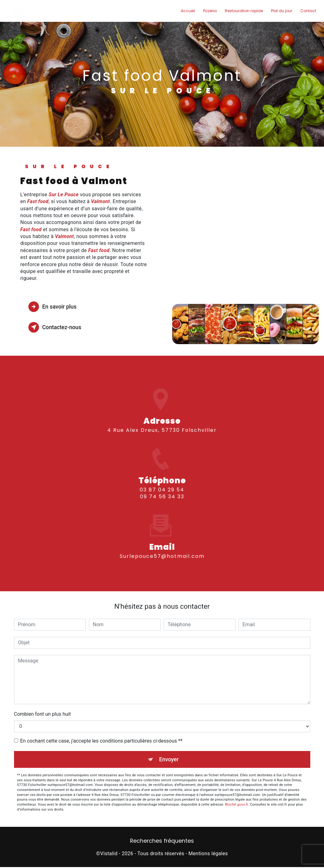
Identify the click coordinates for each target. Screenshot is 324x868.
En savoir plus (55, 307)
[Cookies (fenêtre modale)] (2, 864)
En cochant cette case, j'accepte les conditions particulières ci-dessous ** (102, 741)
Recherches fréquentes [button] (162, 842)
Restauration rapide (243, 11)
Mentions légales (208, 854)
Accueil (187, 11)
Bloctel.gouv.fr (236, 805)
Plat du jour (280, 11)
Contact (307, 11)
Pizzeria (209, 11)
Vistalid (109, 854)
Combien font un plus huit (43, 714)
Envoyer (169, 760)
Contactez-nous (58, 327)
